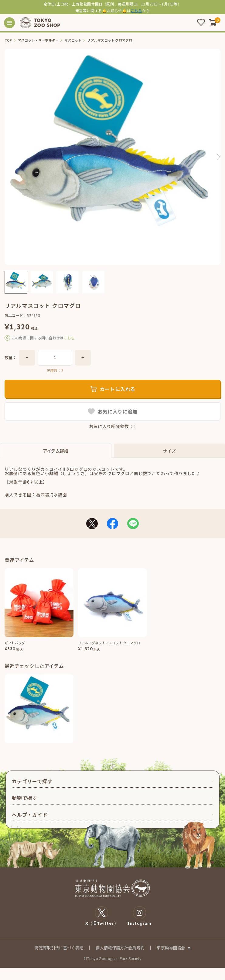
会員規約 (136, 948)
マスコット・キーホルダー (38, 40)
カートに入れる (118, 389)
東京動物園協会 (171, 948)
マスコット (73, 40)
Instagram (139, 916)
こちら (136, 10)
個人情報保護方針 (112, 948)
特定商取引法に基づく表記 (59, 948)
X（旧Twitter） (102, 916)
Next (218, 157)
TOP (8, 40)
